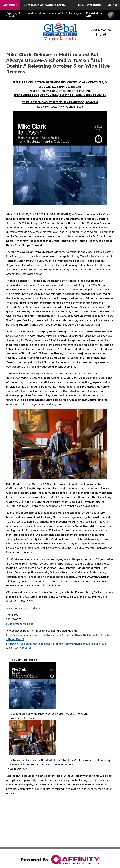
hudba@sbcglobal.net (20, 624)
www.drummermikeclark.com (24, 608)
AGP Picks (10, 5)
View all (112, 5)
